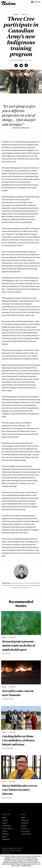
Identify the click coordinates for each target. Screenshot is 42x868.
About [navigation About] (23, 818)
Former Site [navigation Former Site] (25, 831)
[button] (36, 2)
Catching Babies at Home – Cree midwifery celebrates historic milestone (19, 740)
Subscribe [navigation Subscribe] (25, 820)
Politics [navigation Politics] (5, 820)
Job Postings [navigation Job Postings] (26, 834)
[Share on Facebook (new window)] (16, 65)
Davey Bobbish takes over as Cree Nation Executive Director (20, 790)
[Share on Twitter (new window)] (21, 65)
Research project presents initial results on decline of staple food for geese (19, 645)
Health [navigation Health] (5, 831)
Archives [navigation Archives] (24, 829)
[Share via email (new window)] (26, 65)
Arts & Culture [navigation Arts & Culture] (7, 829)
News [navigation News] (4, 818)
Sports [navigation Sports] (5, 837)
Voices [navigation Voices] (5, 823)
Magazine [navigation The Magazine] (6, 840)
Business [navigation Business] (5, 834)
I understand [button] (26, 866)
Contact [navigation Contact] (24, 826)
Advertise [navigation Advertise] (25, 823)
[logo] (8, 5)
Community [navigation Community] (6, 826)
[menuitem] (12, 818)
